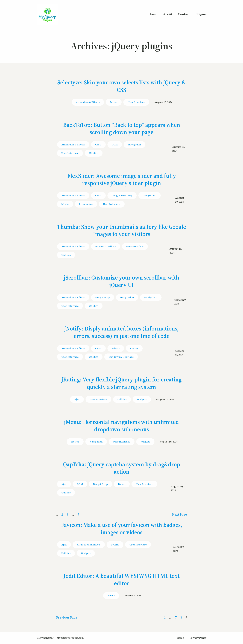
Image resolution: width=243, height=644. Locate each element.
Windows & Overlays (121, 357)
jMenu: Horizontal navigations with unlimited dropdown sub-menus (121, 426)
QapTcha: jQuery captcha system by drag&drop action (122, 468)
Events (134, 348)
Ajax (77, 399)
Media (65, 204)
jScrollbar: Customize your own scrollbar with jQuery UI (121, 281)
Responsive (86, 204)
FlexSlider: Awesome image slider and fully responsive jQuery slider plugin (122, 180)
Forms (114, 102)
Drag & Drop (103, 297)
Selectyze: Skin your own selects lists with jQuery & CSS (121, 86)
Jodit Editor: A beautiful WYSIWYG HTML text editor (122, 580)
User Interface (136, 102)
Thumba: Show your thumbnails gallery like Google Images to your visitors (121, 231)
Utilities (94, 153)
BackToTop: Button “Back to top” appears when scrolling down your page (122, 129)
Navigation (134, 145)
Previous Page (67, 617)
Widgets (142, 399)
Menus (75, 442)
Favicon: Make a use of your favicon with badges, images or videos (121, 529)
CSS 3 (98, 145)
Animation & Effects (88, 102)
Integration (150, 195)
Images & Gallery (122, 195)
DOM (115, 145)
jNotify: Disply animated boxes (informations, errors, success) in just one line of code (121, 332)
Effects (116, 348)
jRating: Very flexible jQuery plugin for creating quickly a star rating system (122, 383)
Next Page (180, 514)
